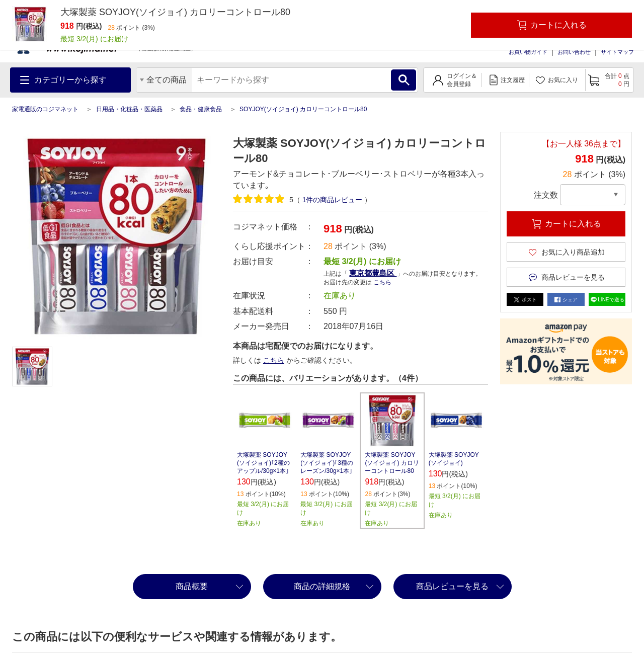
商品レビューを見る (452, 586)
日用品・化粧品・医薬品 (129, 109)
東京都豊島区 (373, 273)
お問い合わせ (574, 52)
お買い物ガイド (528, 52)
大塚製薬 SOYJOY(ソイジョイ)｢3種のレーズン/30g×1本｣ (327, 463)
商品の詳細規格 (322, 586)
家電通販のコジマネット (45, 109)
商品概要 (192, 586)
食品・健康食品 (201, 109)
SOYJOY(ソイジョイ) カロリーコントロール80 (303, 109)
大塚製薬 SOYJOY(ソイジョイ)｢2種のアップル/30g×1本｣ (263, 463)
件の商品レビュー (333, 200)
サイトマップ (617, 52)
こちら (382, 282)
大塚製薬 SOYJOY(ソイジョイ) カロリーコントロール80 (392, 463)
